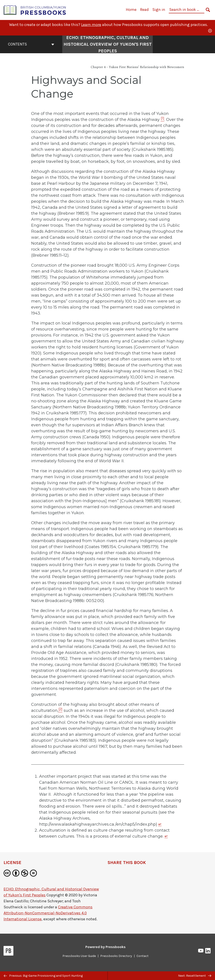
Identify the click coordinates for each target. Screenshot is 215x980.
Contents (31, 44)
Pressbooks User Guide (79, 956)
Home (131, 10)
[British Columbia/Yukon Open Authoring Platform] (35, 10)
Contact (143, 956)
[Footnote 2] (60, 710)
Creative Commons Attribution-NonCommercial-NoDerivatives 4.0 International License (48, 913)
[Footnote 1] (163, 120)
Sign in (159, 10)
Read (144, 10)
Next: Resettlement (195, 976)
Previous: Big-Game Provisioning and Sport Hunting (43, 976)
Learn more (91, 25)
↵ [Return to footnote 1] (160, 824)
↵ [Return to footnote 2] (166, 836)
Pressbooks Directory (116, 956)
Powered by (105, 947)
